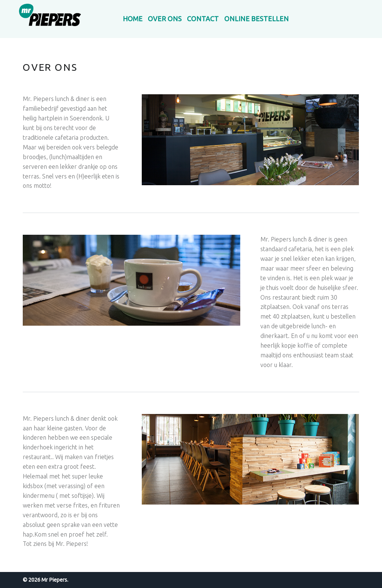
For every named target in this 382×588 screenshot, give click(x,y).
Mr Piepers (54, 580)
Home (133, 19)
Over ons (165, 19)
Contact (203, 19)
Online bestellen (256, 19)
